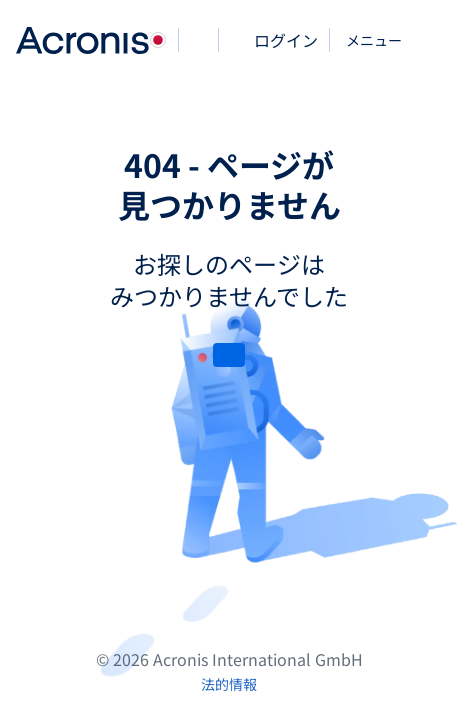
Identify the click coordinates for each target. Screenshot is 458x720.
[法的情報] (229, 683)
